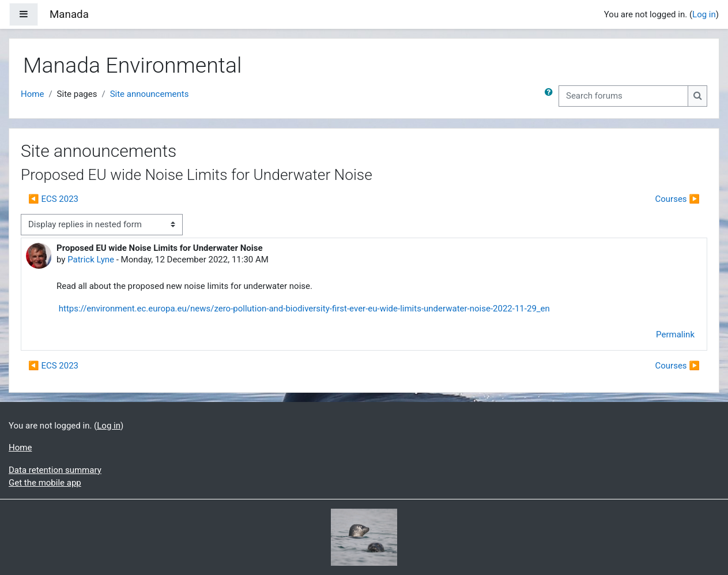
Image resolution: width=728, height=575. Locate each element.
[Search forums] (623, 96)
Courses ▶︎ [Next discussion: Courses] (677, 199)
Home (32, 94)
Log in (704, 14)
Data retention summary (55, 470)
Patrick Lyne (91, 260)
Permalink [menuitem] (675, 335)
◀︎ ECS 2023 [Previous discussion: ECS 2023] (53, 199)
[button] (551, 96)
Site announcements (150, 94)
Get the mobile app (45, 483)
